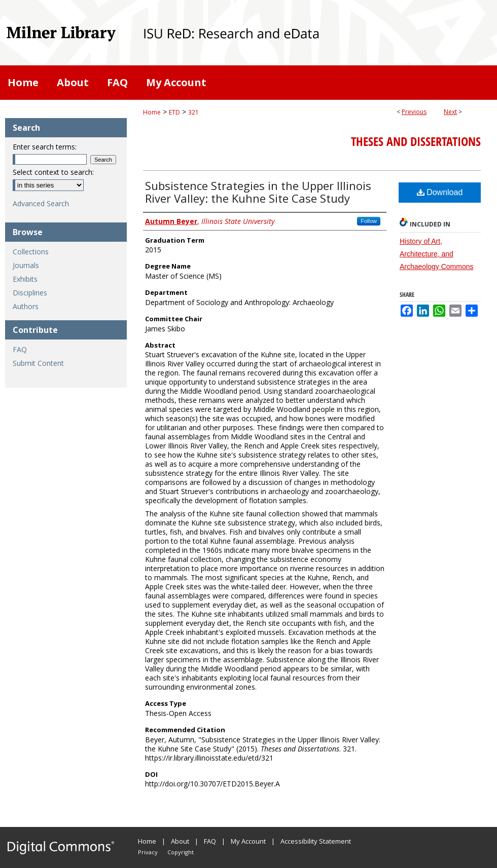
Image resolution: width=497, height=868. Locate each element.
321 (193, 112)
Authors (26, 306)
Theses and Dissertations (416, 141)
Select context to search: (53, 172)
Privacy (148, 852)
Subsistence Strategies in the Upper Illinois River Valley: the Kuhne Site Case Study (258, 192)
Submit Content (38, 363)
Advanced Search (41, 203)
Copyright (181, 852)
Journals (26, 265)
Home (152, 112)
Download (440, 192)
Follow (369, 221)
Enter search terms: (45, 147)
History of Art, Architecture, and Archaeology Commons (437, 254)
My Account (248, 841)
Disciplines (30, 293)
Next (450, 112)
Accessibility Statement (316, 841)
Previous (414, 112)
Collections (31, 252)
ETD (174, 112)
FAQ (20, 349)
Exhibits (25, 279)
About (180, 841)
